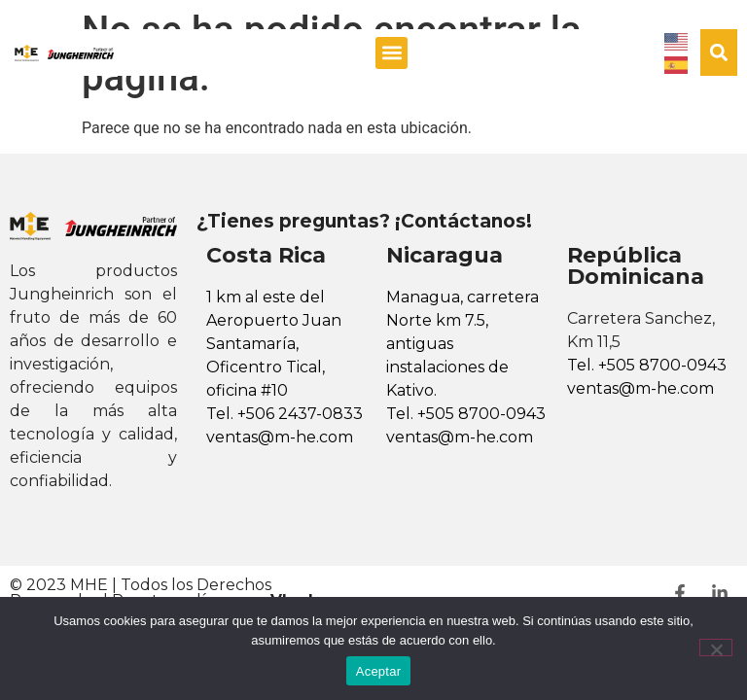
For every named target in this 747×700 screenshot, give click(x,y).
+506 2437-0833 (300, 414)
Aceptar (379, 671)
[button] (391, 53)
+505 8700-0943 (481, 414)
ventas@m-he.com (280, 437)
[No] (716, 647)
